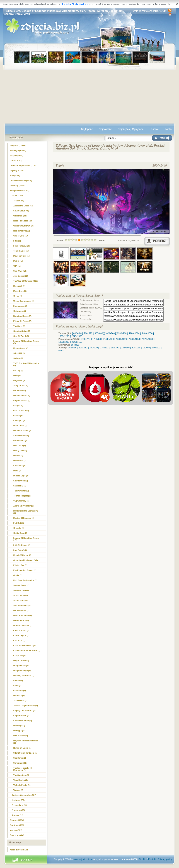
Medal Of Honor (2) (22, 555)
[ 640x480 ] (77, 333)
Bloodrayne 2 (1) (21, 620)
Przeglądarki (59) (20, 805)
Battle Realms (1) (21, 610)
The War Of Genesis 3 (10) (26, 281)
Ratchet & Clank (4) (22, 431)
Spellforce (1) (20, 758)
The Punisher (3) (21, 491)
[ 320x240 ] (83, 348)
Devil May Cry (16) (22, 256)
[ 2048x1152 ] (77, 342)
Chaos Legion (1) (21, 635)
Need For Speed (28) (23, 221)
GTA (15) (17, 266)
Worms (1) (18, 790)
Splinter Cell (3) (21, 481)
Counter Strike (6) (22, 331)
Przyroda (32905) (18, 146)
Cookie (142, 859)
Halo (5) (17, 375)
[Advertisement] (90, 97)
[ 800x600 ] (99, 333)
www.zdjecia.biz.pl (83, 859)
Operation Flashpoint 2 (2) (26, 560)
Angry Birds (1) (20, 600)
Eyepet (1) (18, 681)
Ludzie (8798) (16, 161)
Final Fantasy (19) (22, 246)
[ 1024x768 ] (110, 333)
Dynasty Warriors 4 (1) (24, 676)
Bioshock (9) (19, 286)
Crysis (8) (18, 296)
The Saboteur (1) (21, 775)
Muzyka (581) (16, 830)
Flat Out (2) (19, 523)
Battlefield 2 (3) (20, 441)
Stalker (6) (18, 358)
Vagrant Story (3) (21, 501)
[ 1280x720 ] (85, 339)
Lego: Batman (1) (21, 716)
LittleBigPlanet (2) (22, 545)
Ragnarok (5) (19, 380)
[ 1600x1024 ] (121, 339)
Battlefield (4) (20, 390)
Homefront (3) (20, 461)
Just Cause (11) (21, 276)
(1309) (17, 196)
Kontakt (152, 859)
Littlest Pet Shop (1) (23, 721)
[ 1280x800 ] (97, 339)
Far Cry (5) (18, 370)
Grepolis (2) (19, 528)
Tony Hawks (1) (21, 780)
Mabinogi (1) (19, 726)
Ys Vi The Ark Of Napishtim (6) (26, 364)
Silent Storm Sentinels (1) (25, 753)
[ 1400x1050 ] (147, 333)
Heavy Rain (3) (20, 451)
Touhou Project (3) (22, 496)
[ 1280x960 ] (122, 333)
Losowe (154, 129)
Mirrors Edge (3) (21, 476)
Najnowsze (105, 129)
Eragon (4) (18, 406)
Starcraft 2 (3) (20, 486)
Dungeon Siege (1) (22, 671)
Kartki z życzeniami (19, 850)
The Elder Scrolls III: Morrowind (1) (23, 769)
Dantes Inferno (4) (22, 396)
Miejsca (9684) (17, 156)
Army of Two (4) (21, 385)
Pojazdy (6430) (17, 171)
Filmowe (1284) (17, 820)
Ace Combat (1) (21, 595)
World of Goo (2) (21, 590)
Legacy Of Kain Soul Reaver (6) (27, 342)
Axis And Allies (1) (22, 605)
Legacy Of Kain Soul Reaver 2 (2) (27, 539)
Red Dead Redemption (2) (25, 580)
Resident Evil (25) (22, 231)
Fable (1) (17, 686)
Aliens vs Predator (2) (24, 506)
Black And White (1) (23, 615)
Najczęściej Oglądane (131, 129)
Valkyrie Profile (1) (22, 785)
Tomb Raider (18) (21, 251)
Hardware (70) (18, 800)
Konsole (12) (18, 815)
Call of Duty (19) (21, 236)
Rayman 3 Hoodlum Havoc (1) (26, 742)
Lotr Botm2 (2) (20, 550)
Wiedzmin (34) (20, 216)
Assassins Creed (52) (23, 206)
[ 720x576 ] (88, 333)
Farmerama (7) (20, 306)
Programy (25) (18, 810)
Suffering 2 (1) (20, 763)
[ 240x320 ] (94, 348)
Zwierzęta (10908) (18, 151)
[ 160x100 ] (115, 348)
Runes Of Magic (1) (22, 748)
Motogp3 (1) (19, 731)
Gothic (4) (18, 416)
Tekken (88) (19, 201)
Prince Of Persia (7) (23, 321)
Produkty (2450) (17, 186)
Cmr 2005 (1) (19, 640)
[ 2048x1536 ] (77, 336)
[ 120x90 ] (146, 348)
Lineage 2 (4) (19, 421)
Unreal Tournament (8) (24, 301)
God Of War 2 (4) (21, 411)
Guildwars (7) (20, 311)
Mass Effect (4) (20, 426)
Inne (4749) (15, 176)
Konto (168, 129)
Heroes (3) (18, 456)
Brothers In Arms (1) (23, 625)
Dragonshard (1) (21, 666)
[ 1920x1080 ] (148, 339)
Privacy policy (165, 859)
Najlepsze (87, 129)
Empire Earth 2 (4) (22, 401)
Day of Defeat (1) (21, 660)
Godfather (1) (20, 691)
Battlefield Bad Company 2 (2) (26, 512)
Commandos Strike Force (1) (27, 650)
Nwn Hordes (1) (21, 736)
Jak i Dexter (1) (20, 701)
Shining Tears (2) (21, 585)
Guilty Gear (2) (20, 533)
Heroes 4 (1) (19, 696)
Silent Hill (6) (19, 353)
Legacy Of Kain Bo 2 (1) (24, 711)
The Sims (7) (19, 326)
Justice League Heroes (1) (26, 706)
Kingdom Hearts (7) (22, 316)
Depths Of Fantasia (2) (24, 518)
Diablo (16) (18, 261)
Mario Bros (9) (20, 291)
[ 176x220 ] (104, 348)
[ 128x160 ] (125, 348)
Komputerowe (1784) (20, 191)
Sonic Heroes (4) (21, 436)
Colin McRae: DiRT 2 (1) (25, 645)
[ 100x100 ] (156, 348)
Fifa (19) (17, 241)
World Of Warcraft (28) (24, 226)
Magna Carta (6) (21, 348)
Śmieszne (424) (17, 835)
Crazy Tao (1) (20, 655)
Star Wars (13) (20, 271)
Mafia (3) (17, 471)
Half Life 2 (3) (20, 446)
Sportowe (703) (17, 825)
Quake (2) (18, 575)
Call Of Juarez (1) (21, 630)
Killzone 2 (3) (20, 466)
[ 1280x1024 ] (134, 333)
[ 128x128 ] (136, 348)
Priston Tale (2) (20, 565)
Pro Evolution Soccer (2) (25, 570)
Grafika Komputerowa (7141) (23, 166)
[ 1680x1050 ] (135, 339)
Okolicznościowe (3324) (21, 181)
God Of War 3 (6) (21, 336)
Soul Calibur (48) (21, 211)
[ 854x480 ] (75, 345)
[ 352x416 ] (72, 348)
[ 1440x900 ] (109, 339)
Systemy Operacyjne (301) (24, 795)
